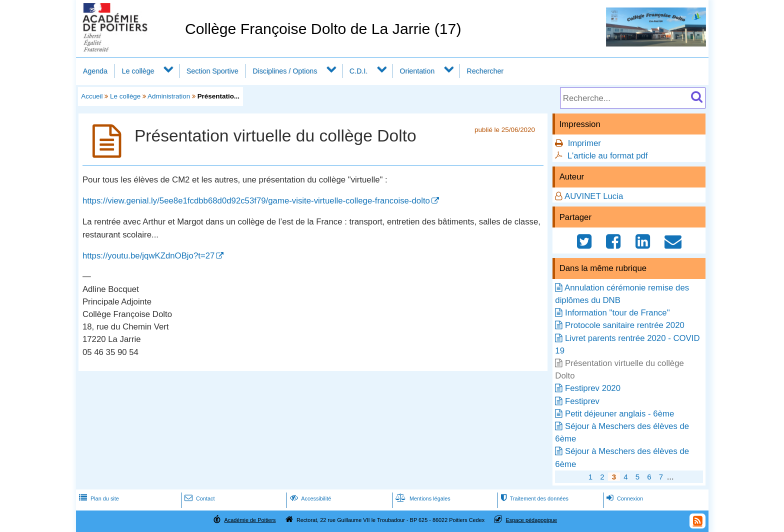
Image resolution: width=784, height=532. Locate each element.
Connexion (624, 498)
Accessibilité (310, 498)
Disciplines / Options (285, 71)
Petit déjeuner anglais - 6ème (619, 414)
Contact (199, 498)
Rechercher (485, 71)
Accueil (92, 96)
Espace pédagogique (532, 520)
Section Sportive (212, 71)
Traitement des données (534, 498)
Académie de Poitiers (250, 520)
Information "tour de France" (617, 313)
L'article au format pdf (608, 156)
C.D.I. (358, 71)
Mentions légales (422, 498)
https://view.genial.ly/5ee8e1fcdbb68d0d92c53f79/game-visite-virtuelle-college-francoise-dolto (256, 201)
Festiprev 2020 (593, 388)
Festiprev (582, 401)
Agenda (95, 71)
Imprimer (584, 143)
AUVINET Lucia (594, 196)
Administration (169, 96)
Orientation (417, 71)
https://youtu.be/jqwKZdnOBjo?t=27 (148, 256)
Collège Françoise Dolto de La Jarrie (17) (323, 29)
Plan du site (98, 498)
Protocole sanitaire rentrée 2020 (625, 325)
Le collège (138, 71)
